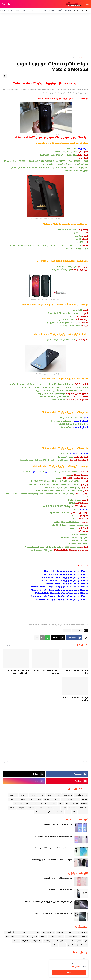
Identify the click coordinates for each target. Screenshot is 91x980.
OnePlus (22, 799)
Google (44, 803)
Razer (12, 808)
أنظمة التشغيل (72, 936)
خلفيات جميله (34, 932)
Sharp (40, 808)
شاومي (52, 10)
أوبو (45, 10)
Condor (53, 803)
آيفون (60, 10)
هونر (24, 10)
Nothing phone (48, 812)
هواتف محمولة (69, 58)
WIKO (28, 803)
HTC (61, 803)
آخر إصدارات (48, 941)
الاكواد (43, 936)
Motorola (67, 631)
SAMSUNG (68, 795)
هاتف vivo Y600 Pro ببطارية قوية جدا (47, 672)
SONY (31, 799)
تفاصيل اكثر (76, 967)
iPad (35, 803)
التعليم (71, 945)
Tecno (56, 799)
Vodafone (83, 812)
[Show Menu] (87, 4)
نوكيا (10, 10)
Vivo (58, 795)
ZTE (77, 799)
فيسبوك (70, 941)
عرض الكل (6, 645)
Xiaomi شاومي (81, 795)
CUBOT (60, 812)
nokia (70, 799)
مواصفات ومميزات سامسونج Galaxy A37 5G (54, 836)
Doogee (21, 808)
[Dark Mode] (9, 4)
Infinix (85, 799)
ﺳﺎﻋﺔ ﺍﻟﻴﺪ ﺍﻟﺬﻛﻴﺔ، (12, 932)
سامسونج (68, 10)
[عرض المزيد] (37, 638)
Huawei (50, 795)
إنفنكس (17, 10)
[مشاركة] (5, 76)
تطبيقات (60, 932)
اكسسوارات (36, 941)
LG (63, 799)
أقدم (6, 762)
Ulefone (49, 808)
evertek (31, 808)
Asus (39, 799)
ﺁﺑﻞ (86, 941)
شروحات (84, 936)
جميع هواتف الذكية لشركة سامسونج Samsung (52, 860)
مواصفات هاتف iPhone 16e (61, 890)
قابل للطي (59, 941)
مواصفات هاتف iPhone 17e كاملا (58, 878)
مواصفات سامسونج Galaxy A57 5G (58, 824)
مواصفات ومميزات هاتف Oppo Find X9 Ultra (18, 672)
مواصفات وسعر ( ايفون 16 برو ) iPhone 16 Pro (53, 913)
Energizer (18, 803)
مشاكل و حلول (48, 932)
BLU (68, 803)
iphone (84, 803)
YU (74, 812)
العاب (79, 941)
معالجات (25, 941)
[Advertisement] (45, 35)
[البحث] (3, 4)
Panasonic (83, 808)
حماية (62, 945)
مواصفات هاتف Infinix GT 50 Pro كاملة (76, 699)
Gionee (72, 808)
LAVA (64, 808)
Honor (33, 795)
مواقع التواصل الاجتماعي (27, 936)
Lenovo (47, 799)
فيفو (39, 10)
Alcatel (12, 799)
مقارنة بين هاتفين (56, 936)
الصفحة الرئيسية (83, 58)
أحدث (85, 762)
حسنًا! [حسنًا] (69, 972)
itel (37, 812)
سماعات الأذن (82, 945)
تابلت (23, 932)
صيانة (55, 945)
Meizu (75, 803)
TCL (57, 808)
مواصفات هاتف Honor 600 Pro (77, 672)
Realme (24, 795)
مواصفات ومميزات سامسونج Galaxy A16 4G (54, 848)
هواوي (32, 10)
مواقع (16, 941)
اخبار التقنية (10, 936)
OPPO (41, 795)
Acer (68, 812)
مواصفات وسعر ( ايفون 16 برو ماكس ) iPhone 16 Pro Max (48, 901)
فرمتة (69, 932)
